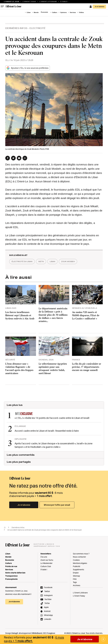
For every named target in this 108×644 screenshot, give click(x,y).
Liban (29, 12)
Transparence (11, 575)
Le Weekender (46, 563)
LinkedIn (48, 619)
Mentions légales (80, 563)
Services (73, 12)
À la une (44, 556)
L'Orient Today (29, 2)
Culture (55, 12)
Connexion (91, 7)
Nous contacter (79, 556)
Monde (36, 12)
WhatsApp (48, 615)
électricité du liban (23, 262)
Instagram (48, 595)
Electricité (38, 28)
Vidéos (81, 12)
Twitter (47, 591)
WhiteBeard (37, 633)
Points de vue (11, 566)
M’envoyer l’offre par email (57, 504)
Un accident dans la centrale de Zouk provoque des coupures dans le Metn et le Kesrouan (45, 529)
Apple (46, 607)
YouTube (48, 599)
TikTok (47, 603)
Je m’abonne (99, 7)
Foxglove (51, 633)
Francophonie (11, 579)
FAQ (75, 579)
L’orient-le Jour (12, 2)
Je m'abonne (85, 639)
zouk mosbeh (75, 262)
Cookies (76, 560)
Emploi (76, 572)
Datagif (15, 633)
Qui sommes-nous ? (81, 553)
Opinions (63, 12)
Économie (44, 12)
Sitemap (76, 575)
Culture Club (46, 566)
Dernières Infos (16, 28)
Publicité (77, 566)
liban (57, 262)
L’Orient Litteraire (48, 2)
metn (44, 262)
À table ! (64, 2)
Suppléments (78, 569)
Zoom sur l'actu (47, 560)
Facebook (48, 587)
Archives (77, 585)
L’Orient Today (79, 595)
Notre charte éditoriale (15, 572)
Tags (75, 582)
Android (47, 611)
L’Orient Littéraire (80, 592)
